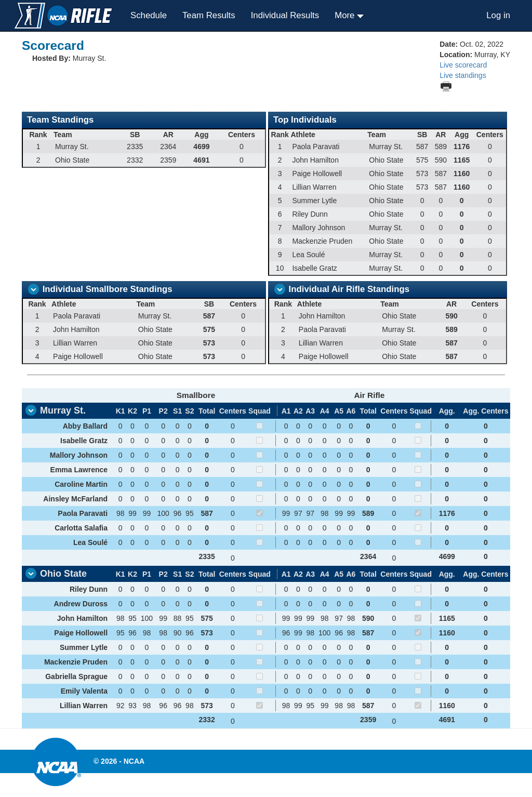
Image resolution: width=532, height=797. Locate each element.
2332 (207, 720)
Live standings (463, 75)
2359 (368, 720)
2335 (207, 556)
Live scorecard (463, 65)
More (346, 15)
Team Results (209, 15)
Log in (498, 15)
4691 (447, 720)
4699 (447, 556)
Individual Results (285, 15)
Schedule (149, 15)
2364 (368, 556)
